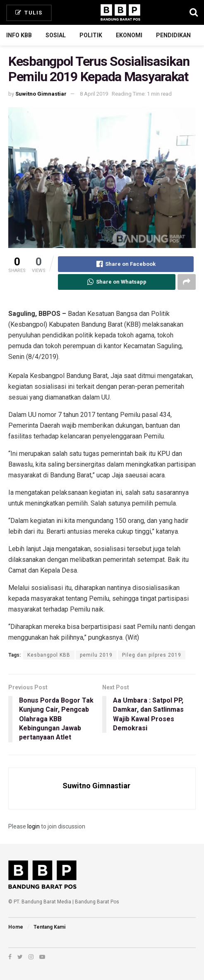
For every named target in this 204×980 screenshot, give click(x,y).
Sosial (56, 35)
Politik (91, 35)
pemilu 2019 (96, 655)
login (34, 826)
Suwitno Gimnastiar (41, 94)
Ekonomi (129, 35)
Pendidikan (173, 35)
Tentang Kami (49, 927)
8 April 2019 (94, 94)
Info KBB (19, 35)
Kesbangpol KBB (49, 655)
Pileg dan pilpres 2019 (152, 655)
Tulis (29, 13)
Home (16, 927)
